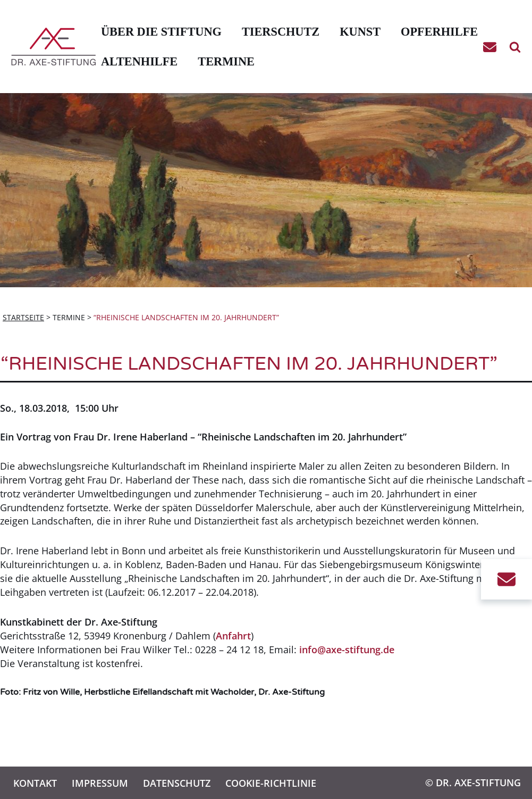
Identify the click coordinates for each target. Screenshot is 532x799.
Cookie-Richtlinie (271, 783)
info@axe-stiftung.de (347, 650)
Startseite (23, 317)
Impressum (100, 783)
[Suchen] (515, 47)
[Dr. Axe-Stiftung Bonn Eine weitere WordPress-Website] (56, 47)
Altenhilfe (139, 61)
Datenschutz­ (177, 783)
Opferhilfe (439, 32)
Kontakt (35, 783)
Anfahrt (233, 636)
